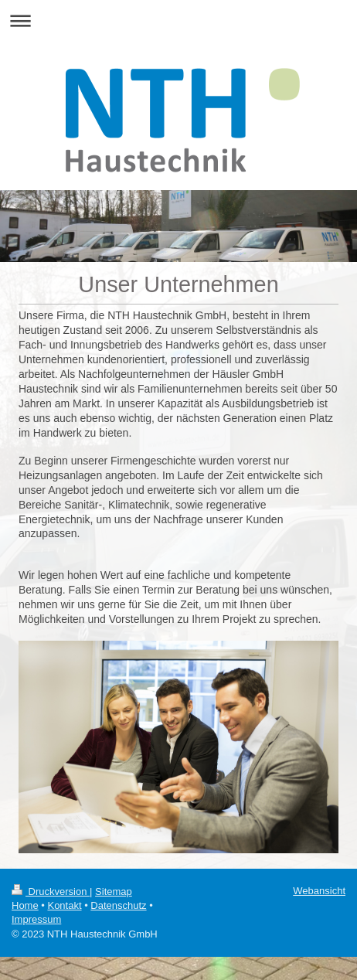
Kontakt (64, 905)
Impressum (36, 919)
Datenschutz (118, 905)
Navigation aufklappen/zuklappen (178, 20)
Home (25, 905)
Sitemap (114, 892)
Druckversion (51, 892)
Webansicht (319, 891)
